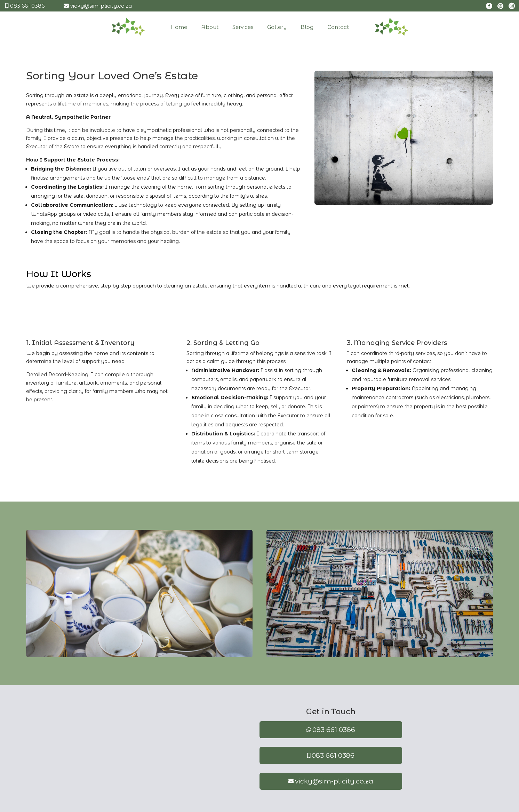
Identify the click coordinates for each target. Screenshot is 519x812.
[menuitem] (149, 27)
